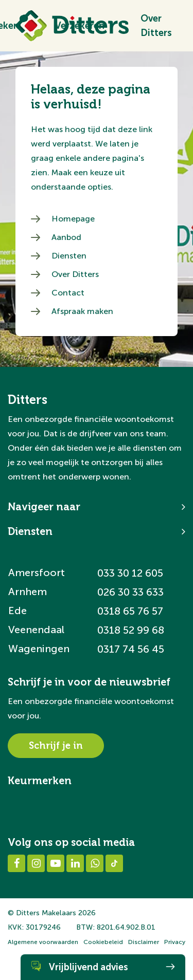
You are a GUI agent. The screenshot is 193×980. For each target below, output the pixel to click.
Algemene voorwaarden (43, 942)
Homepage (73, 219)
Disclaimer (144, 942)
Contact (68, 293)
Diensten (69, 256)
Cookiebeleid (103, 942)
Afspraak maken (82, 311)
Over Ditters (156, 26)
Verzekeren (80, 26)
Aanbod (66, 237)
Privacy (175, 942)
